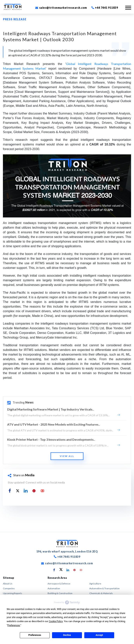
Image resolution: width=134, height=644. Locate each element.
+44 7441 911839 (105, 8)
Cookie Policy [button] (56, 621)
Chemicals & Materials (101, 593)
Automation (54, 588)
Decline (67, 635)
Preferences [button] (14, 625)
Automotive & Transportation (104, 588)
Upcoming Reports (13, 593)
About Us (8, 584)
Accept (99, 635)
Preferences (35, 635)
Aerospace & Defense (59, 584)
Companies (9, 588)
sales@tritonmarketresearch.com (61, 8)
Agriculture (95, 584)
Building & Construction (60, 593)
